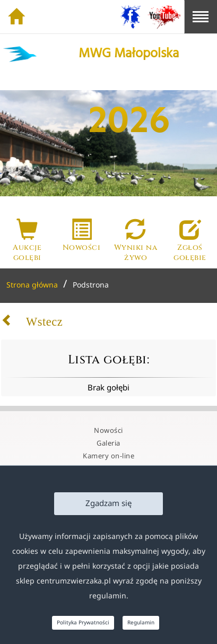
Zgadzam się (108, 504)
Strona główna (32, 285)
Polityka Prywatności (83, 623)
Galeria (108, 443)
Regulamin (141, 623)
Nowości (108, 431)
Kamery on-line (108, 456)
